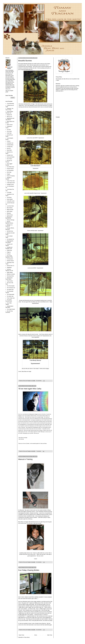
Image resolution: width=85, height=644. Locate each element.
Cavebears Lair (10, 143)
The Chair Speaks (11, 286)
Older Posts (50, 635)
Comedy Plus (10, 147)
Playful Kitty (9, 250)
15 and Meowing (10, 104)
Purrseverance (10, 259)
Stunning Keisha (10, 276)
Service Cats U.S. (11, 266)
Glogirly (8, 174)
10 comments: (39, 381)
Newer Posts (21, 635)
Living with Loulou (11, 201)
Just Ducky (9, 197)
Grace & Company (11, 176)
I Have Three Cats (11, 181)
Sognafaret (9, 267)
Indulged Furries (10, 184)
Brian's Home (10, 125)
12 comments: (39, 562)
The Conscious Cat (11, 288)
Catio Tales (9, 133)
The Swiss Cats (10, 296)
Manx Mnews (10, 208)
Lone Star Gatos (10, 206)
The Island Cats (10, 290)
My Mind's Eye (10, 231)
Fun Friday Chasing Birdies (29, 570)
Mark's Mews (10, 211)
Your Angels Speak (11, 309)
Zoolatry (28, 443)
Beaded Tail (9, 115)
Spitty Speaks (10, 272)
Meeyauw (9, 213)
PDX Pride (9, 172)
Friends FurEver (10, 169)
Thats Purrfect (10, 281)
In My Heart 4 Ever (11, 183)
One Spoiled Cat (10, 239)
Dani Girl (9, 148)
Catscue (9, 141)
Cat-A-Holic (9, 131)
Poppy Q (9, 252)
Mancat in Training (25, 459)
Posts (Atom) (27, 637)
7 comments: (39, 451)
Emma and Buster (11, 157)
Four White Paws (10, 167)
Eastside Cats (10, 155)
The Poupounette (10, 294)
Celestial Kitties (10, 145)
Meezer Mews (10, 215)
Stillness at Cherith (11, 274)
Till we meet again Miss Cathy (30, 389)
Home (36, 635)
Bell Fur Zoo (9, 117)
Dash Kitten (9, 150)
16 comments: (39, 630)
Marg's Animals (10, 210)
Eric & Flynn (9, 159)
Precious (9, 254)
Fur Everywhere (10, 170)
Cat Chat (9, 130)
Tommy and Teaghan (10, 68)
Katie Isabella (10, 199)
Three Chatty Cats (11, 298)
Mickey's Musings (11, 220)
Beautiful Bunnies (25, 61)
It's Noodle (9, 192)
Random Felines (10, 261)
